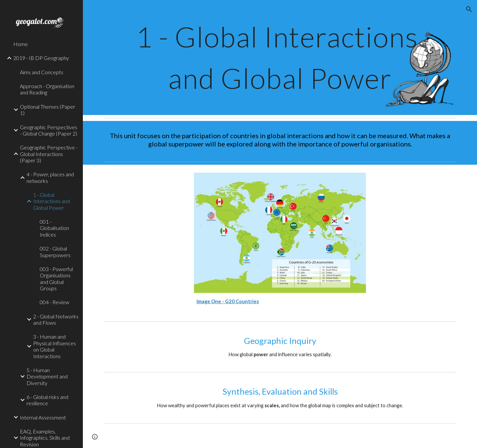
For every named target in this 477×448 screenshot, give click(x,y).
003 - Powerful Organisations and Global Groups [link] (56, 279)
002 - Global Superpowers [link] (55, 252)
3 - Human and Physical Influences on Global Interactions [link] (55, 346)
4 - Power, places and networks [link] (50, 177)
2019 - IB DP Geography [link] (41, 58)
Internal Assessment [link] (43, 417)
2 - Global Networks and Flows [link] (56, 319)
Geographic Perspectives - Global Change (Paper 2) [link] (49, 130)
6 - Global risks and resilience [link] (47, 400)
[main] (280, 57)
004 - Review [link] (55, 302)
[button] (469, 9)
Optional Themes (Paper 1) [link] (48, 110)
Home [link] (21, 44)
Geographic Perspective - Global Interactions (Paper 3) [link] (49, 154)
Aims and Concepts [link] (42, 72)
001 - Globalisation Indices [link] (54, 228)
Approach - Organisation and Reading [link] (47, 89)
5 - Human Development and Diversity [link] (47, 376)
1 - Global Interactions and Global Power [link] (52, 201)
